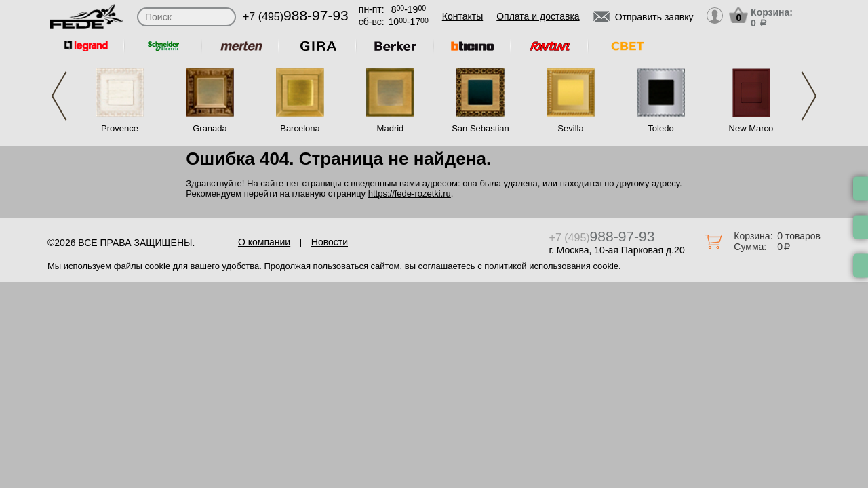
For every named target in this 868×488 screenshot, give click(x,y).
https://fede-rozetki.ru (410, 194)
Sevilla (570, 128)
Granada (210, 128)
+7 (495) (296, 17)
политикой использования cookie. (552, 266)
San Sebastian (480, 128)
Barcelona (300, 128)
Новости (330, 242)
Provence (120, 128)
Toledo (660, 128)
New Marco (751, 128)
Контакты (462, 16)
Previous (59, 96)
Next (809, 96)
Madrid (391, 128)
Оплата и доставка (538, 16)
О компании (264, 242)
